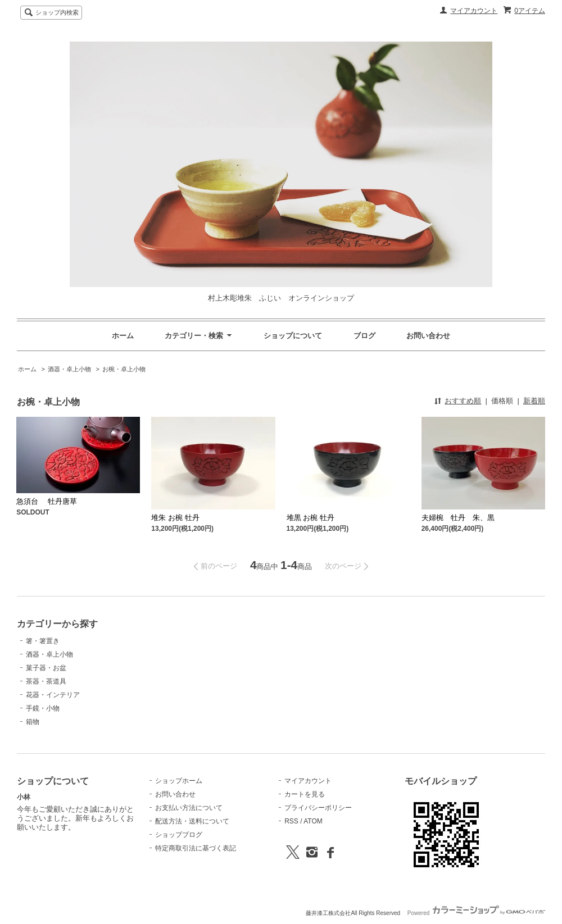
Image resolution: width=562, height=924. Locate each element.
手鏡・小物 (43, 708)
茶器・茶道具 (46, 681)
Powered (476, 913)
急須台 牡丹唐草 (47, 501)
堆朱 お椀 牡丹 (175, 518)
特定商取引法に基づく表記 (196, 848)
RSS (291, 821)
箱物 (33, 722)
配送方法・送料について (192, 821)
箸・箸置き (43, 641)
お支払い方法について (189, 808)
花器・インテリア (53, 695)
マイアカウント (474, 11)
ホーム (123, 336)
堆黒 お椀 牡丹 (311, 518)
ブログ (364, 336)
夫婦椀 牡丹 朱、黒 (458, 518)
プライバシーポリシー (318, 808)
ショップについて (293, 336)
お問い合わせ (428, 336)
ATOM (313, 821)
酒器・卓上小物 (69, 369)
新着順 (534, 401)
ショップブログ (179, 835)
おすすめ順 (463, 401)
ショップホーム (179, 781)
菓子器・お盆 (46, 668)
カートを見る (305, 794)
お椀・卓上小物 (124, 369)
